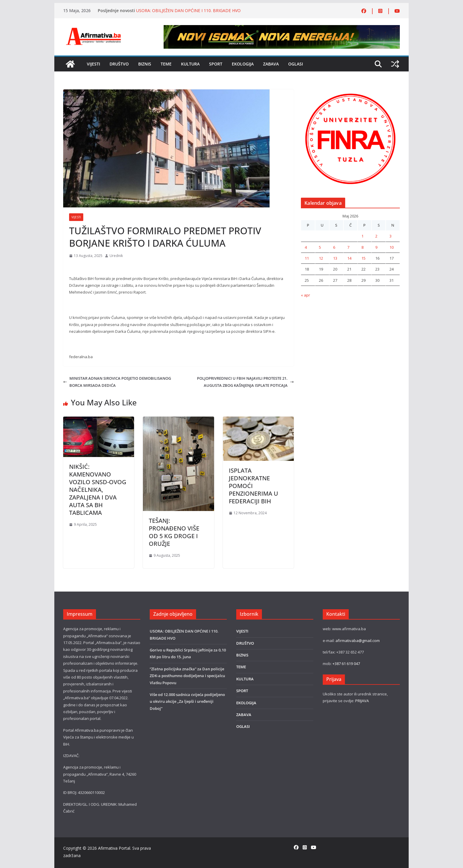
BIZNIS (145, 64)
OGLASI (296, 64)
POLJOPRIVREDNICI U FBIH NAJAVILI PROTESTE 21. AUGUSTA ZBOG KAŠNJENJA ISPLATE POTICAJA (245, 382)
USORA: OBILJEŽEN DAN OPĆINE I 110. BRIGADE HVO (188, 10)
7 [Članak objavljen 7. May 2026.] (348, 247)
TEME (166, 64)
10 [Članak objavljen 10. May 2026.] (392, 247)
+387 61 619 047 (346, 664)
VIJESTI (93, 64)
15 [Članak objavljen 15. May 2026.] (363, 258)
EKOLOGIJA (243, 64)
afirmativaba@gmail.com (358, 641)
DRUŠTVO (119, 64)
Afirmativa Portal (114, 848)
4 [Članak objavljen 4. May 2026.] (306, 247)
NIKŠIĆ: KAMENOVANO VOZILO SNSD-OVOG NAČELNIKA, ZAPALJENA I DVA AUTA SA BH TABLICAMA (98, 490)
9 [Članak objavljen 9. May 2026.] (376, 247)
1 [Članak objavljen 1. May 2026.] (362, 236)
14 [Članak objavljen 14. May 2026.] (349, 258)
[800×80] (282, 28)
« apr (305, 295)
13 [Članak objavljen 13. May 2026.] (335, 258)
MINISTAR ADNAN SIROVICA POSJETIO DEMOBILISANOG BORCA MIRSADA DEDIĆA (117, 382)
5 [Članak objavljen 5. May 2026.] (320, 247)
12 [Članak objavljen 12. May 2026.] (321, 258)
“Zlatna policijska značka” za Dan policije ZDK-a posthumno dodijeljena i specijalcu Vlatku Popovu (187, 676)
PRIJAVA (362, 701)
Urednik (116, 256)
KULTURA (190, 64)
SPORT (216, 64)
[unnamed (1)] (350, 93)
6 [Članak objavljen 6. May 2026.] (334, 247)
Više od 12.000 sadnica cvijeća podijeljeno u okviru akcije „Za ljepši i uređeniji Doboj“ (187, 701)
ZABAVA (271, 64)
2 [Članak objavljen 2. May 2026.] (376, 236)
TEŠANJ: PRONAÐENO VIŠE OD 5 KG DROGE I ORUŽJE (174, 532)
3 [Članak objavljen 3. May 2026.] (391, 236)
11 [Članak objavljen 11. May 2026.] (307, 258)
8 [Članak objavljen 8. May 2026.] (362, 247)
